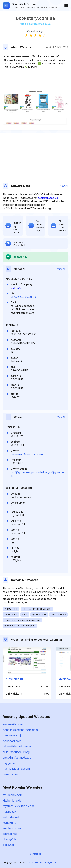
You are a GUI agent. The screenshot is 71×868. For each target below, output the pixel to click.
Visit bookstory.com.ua (35, 24)
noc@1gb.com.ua (20, 472)
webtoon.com (12, 828)
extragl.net (10, 834)
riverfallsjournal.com (16, 769)
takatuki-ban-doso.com (18, 746)
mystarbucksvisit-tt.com (18, 806)
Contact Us (35, 854)
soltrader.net (11, 817)
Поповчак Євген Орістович (27, 454)
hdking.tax (9, 812)
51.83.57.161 (31, 297)
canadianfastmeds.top (17, 758)
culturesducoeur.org (16, 752)
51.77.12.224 (17, 297)
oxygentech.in (12, 763)
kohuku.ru (10, 823)
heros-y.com (11, 774)
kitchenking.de (12, 800)
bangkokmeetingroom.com (20, 730)
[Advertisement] (35, 79)
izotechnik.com (13, 795)
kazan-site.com (13, 724)
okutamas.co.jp (13, 735)
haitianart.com (12, 741)
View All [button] (64, 186)
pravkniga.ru (14, 679)
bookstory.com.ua (48, 198)
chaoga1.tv (10, 839)
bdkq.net (8, 845)
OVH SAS (16, 288)
